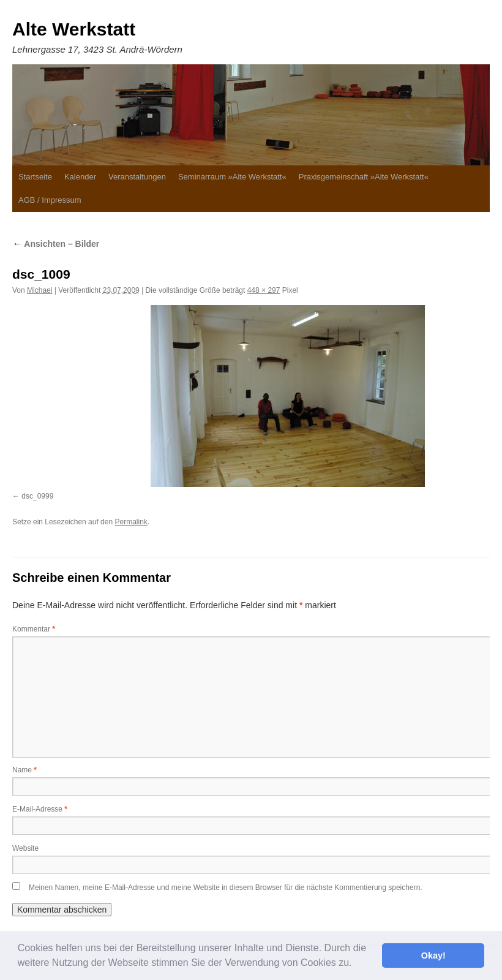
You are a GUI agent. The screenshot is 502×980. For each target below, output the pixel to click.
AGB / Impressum (50, 200)
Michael (39, 290)
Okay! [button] (433, 956)
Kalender (80, 177)
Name (24, 770)
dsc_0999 (37, 496)
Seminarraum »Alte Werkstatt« (232, 177)
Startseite (35, 177)
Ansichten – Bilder (56, 244)
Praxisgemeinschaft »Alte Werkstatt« (364, 177)
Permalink (131, 522)
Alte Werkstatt (74, 29)
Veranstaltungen (137, 177)
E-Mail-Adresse (40, 809)
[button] (356, 964)
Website (25, 848)
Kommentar (34, 629)
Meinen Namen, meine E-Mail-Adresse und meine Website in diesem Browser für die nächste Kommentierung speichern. (226, 888)
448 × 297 (264, 290)
